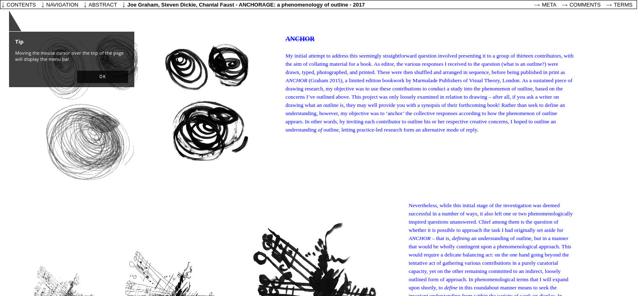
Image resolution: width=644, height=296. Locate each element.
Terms (623, 5)
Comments (585, 5)
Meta (549, 5)
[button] (103, 77)
